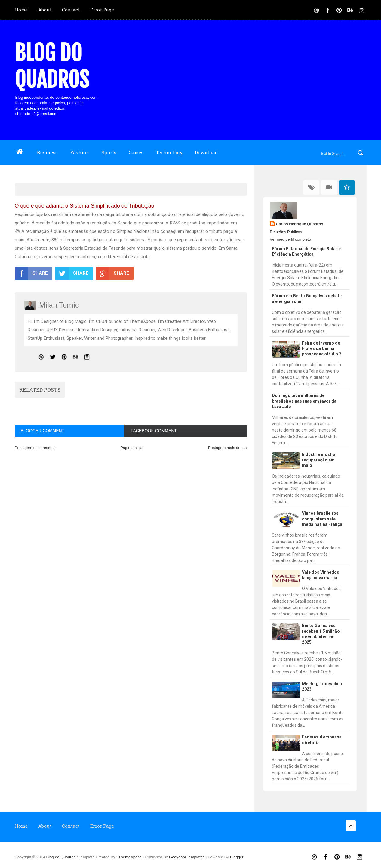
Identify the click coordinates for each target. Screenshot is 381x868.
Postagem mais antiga (227, 448)
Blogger (237, 857)
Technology (169, 152)
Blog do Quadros (52, 66)
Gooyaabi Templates (187, 857)
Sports (109, 152)
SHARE (31, 273)
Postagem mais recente (35, 448)
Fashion (80, 152)
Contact (71, 10)
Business (47, 152)
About (45, 10)
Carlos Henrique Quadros (299, 224)
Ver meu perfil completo (290, 239)
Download (206, 152)
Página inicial (132, 448)
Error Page (102, 10)
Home (21, 10)
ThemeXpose (131, 857)
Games (136, 152)
